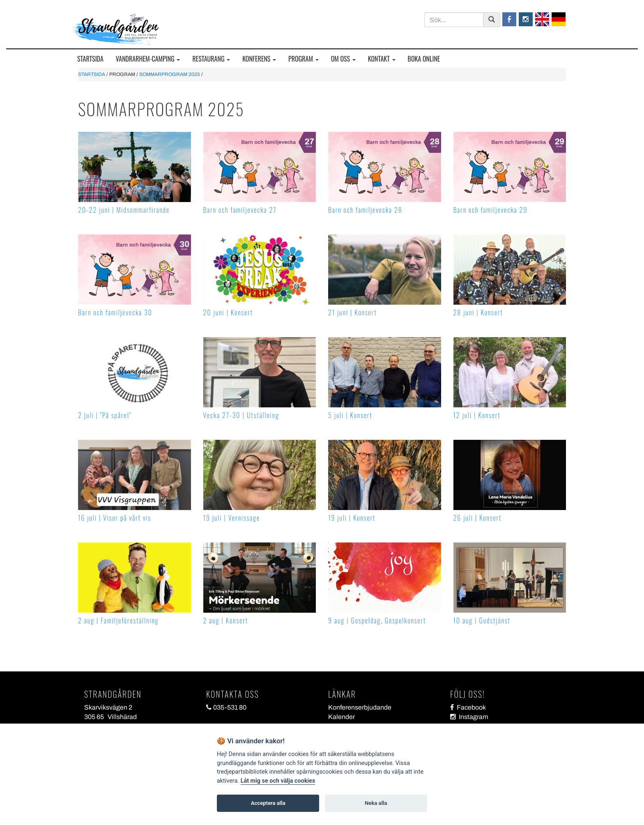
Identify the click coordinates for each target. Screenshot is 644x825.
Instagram (469, 717)
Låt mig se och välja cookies (278, 781)
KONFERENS (259, 59)
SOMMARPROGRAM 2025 (170, 74)
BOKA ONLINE (424, 59)
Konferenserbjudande (360, 707)
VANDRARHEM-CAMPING (148, 59)
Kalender (342, 717)
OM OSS (343, 59)
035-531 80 (226, 707)
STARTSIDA (90, 59)
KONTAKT (382, 59)
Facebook (468, 707)
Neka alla (376, 803)
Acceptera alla (268, 803)
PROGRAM (304, 59)
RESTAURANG (211, 59)
